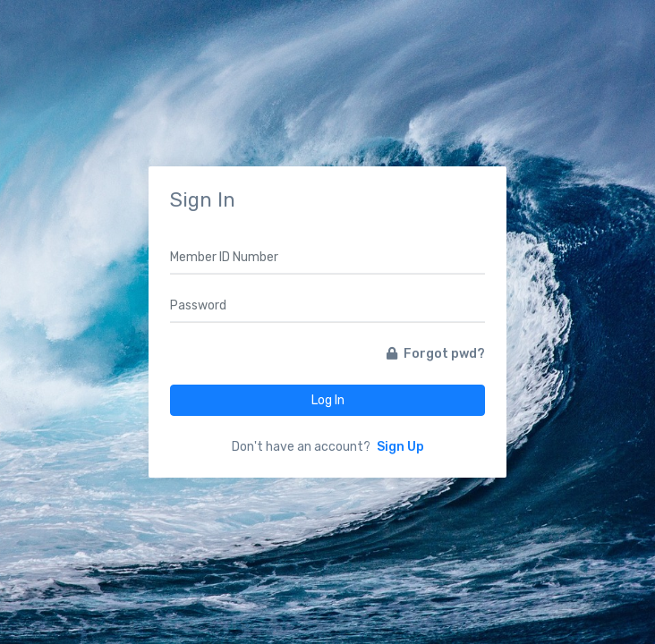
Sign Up (400, 447)
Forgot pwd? (436, 354)
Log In (328, 400)
